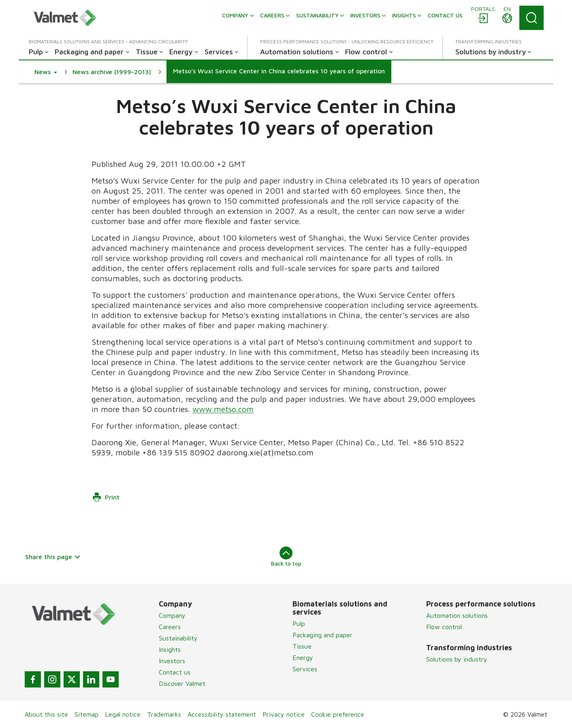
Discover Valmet (182, 683)
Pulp (299, 623)
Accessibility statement (222, 714)
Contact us (175, 672)
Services (305, 669)
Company (172, 615)
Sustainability (178, 638)
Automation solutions (457, 615)
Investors (172, 661)
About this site (46, 714)
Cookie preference (338, 714)
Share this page (53, 557)
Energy (303, 658)
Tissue (302, 646)
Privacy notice (284, 714)
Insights (170, 649)
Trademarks (164, 714)
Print (106, 497)
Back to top (286, 557)
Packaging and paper (322, 635)
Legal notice (123, 714)
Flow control (444, 627)
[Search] (531, 18)
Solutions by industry (457, 659)
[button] (46, 72)
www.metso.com (223, 409)
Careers (170, 627)
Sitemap (86, 714)
